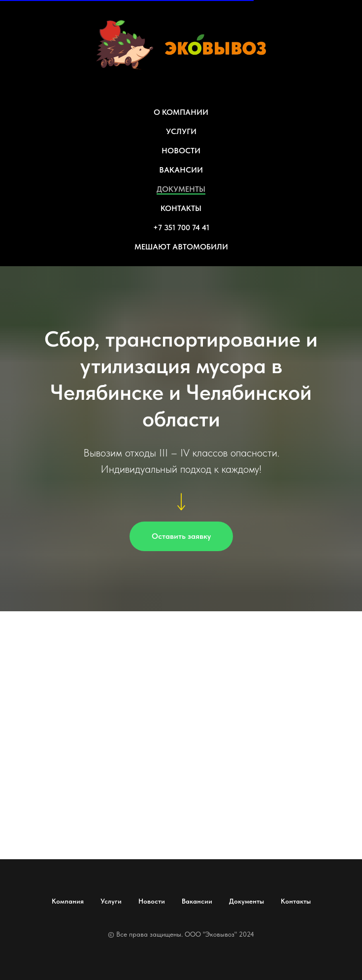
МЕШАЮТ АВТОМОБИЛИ (181, 247)
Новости (152, 901)
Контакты (296, 901)
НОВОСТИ (181, 151)
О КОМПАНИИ (181, 112)
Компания (68, 901)
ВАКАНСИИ (181, 170)
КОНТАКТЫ (181, 208)
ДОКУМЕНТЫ (181, 189)
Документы (247, 901)
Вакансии (197, 901)
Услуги (111, 901)
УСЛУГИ (181, 131)
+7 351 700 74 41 (181, 227)
